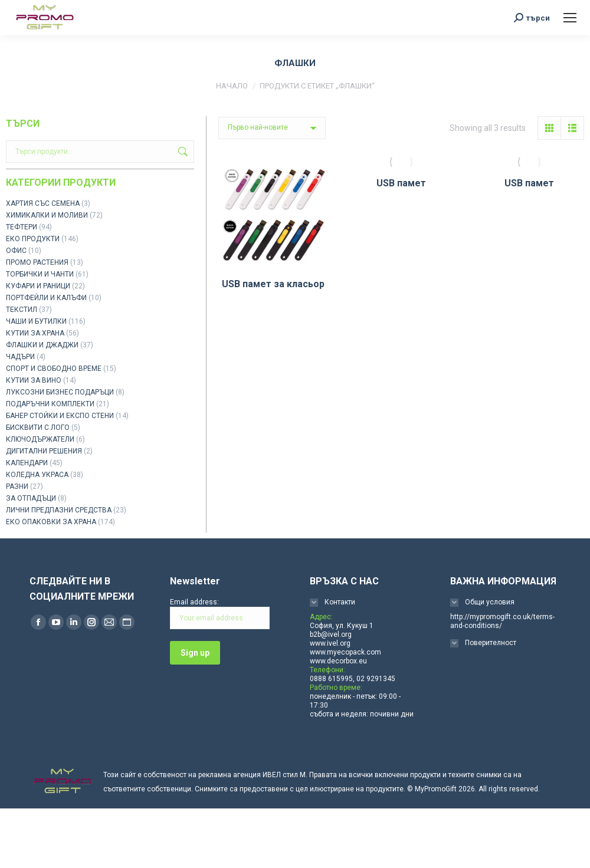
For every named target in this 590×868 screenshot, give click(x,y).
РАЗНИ (17, 486)
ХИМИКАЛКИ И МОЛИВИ (47, 215)
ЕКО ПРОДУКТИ (33, 239)
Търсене (182, 152)
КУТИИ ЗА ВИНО (34, 380)
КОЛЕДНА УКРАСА (37, 475)
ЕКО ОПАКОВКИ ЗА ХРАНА (51, 522)
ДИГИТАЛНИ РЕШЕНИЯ (44, 451)
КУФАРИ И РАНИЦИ (38, 286)
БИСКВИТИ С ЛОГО (38, 428)
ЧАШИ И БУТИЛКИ (36, 321)
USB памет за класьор (273, 284)
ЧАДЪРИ (20, 357)
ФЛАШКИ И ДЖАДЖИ (42, 345)
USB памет (401, 183)
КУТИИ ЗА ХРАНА (35, 333)
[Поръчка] (272, 128)
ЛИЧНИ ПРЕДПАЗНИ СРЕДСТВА (59, 510)
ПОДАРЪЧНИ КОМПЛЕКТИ (50, 404)
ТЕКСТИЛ (22, 310)
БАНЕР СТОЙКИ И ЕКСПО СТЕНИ (60, 416)
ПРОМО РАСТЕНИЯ (37, 262)
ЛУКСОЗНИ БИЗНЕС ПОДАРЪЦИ (60, 392)
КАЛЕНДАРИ (27, 463)
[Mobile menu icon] (570, 18)
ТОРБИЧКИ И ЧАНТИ (40, 274)
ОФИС (16, 251)
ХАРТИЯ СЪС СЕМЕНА (43, 203)
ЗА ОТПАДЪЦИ (31, 498)
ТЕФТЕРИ (22, 227)
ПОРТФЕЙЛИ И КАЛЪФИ (46, 298)
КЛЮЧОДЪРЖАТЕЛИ (40, 439)
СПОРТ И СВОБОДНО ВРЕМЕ (54, 369)
